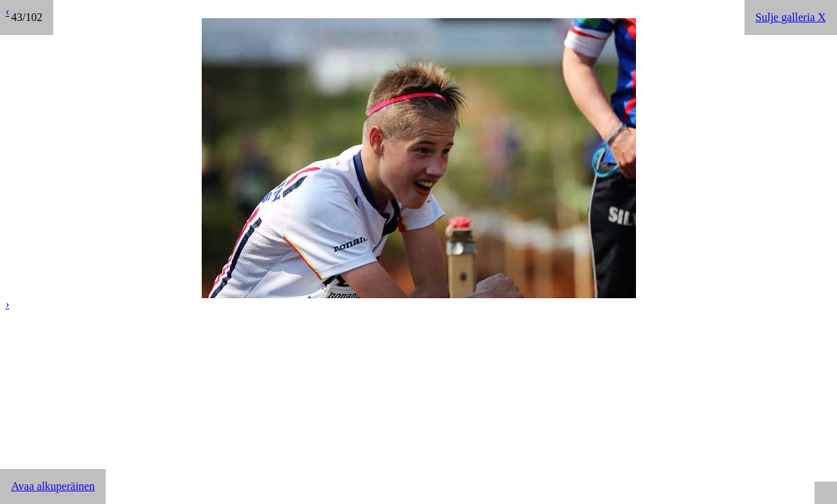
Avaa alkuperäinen (53, 486)
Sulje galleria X (791, 17)
